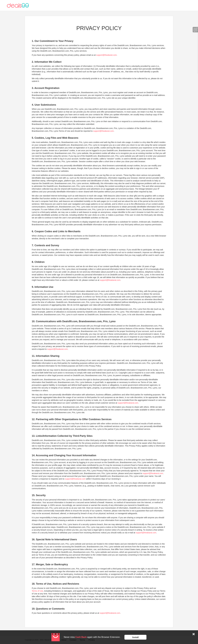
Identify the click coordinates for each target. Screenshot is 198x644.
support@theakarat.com (106, 55)
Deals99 (18, 5)
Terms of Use (37, 591)
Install (135, 637)
